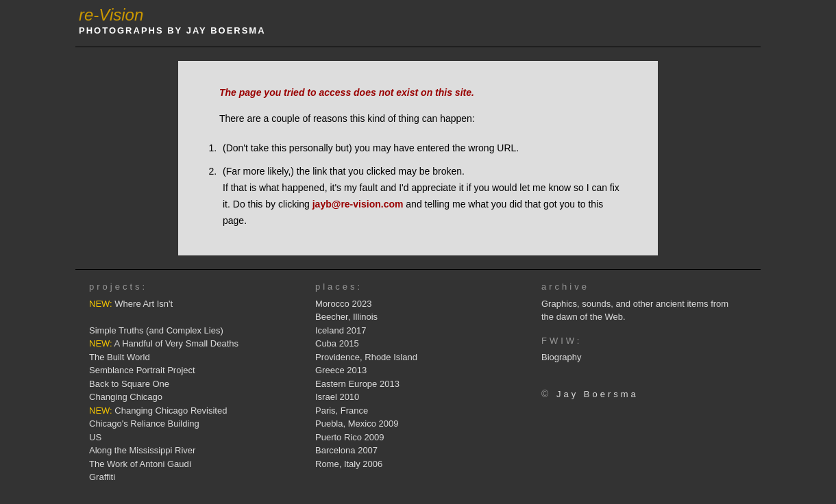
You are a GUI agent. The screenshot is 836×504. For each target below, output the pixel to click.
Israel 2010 (337, 397)
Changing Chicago (126, 397)
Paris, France (342, 411)
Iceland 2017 (341, 330)
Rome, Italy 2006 (349, 464)
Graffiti (102, 477)
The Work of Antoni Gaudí (140, 464)
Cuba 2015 (337, 343)
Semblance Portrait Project (142, 370)
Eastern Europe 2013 (357, 384)
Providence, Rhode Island (366, 357)
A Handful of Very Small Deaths (164, 343)
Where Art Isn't (131, 304)
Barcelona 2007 (346, 450)
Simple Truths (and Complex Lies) (156, 330)
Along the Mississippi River (142, 450)
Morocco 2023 (343, 304)
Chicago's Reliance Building (144, 424)
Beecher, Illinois (346, 317)
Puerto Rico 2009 (349, 437)
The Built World (120, 357)
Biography (562, 357)
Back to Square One (129, 384)
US (95, 437)
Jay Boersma (598, 394)
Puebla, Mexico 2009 (357, 424)
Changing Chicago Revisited (158, 411)
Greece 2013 (341, 370)
